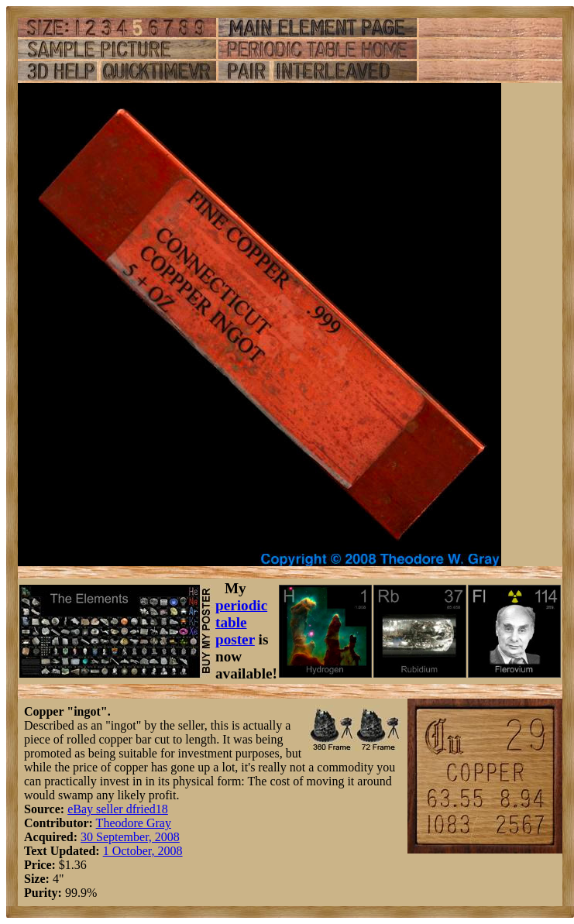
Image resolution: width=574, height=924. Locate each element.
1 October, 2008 (143, 851)
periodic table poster (241, 622)
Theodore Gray (134, 823)
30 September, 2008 (130, 837)
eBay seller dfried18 (118, 809)
